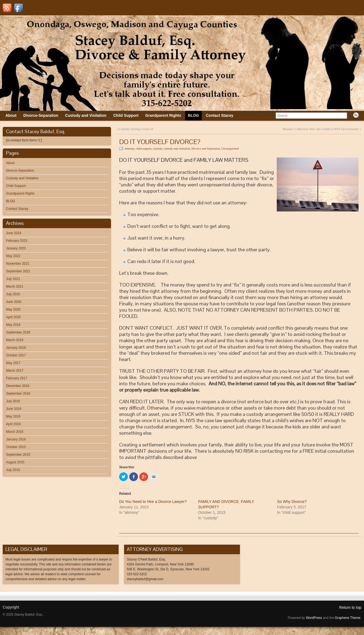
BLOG (10, 201)
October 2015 (16, 447)
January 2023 (16, 248)
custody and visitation (177, 148)
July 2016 (13, 401)
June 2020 (14, 302)
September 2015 (18, 455)
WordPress (314, 618)
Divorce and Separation (206, 148)
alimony (129, 148)
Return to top (350, 607)
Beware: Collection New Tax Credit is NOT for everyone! (321, 129)
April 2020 (13, 317)
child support (144, 148)
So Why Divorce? (292, 502)
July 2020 (13, 294)
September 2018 (18, 332)
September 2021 (18, 271)
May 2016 (13, 416)
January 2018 (16, 348)
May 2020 (13, 309)
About (10, 163)
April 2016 (13, 424)
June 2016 (14, 409)
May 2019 (13, 325)
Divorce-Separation (20, 171)
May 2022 (13, 256)
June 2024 (14, 233)
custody (158, 148)
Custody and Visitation (22, 178)
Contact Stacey (17, 209)
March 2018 (15, 340)
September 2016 (18, 393)
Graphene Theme (348, 618)
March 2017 (15, 371)
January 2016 (16, 439)
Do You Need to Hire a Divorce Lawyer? (153, 502)
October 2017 (16, 355)
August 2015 (15, 462)
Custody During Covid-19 (136, 129)
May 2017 (13, 363)
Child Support (16, 186)
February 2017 (17, 378)
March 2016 (15, 432)
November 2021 (18, 264)
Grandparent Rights (20, 193)
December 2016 (18, 386)
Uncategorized (230, 148)
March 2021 (15, 287)
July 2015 (13, 470)
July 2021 (13, 279)
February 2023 (17, 241)
